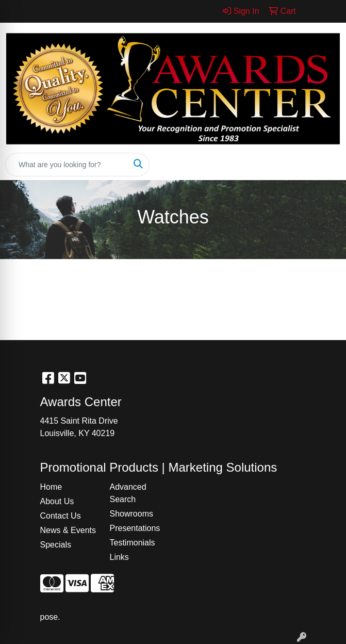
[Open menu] (325, 165)
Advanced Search (128, 493)
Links (119, 557)
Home (51, 487)
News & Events (68, 530)
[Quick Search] (67, 165)
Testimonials (133, 543)
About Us (57, 501)
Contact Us (61, 516)
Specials (56, 545)
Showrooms (131, 514)
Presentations (135, 528)
